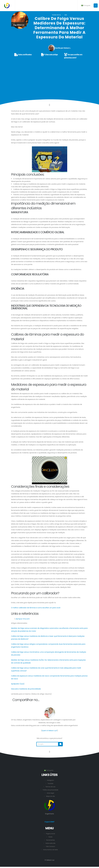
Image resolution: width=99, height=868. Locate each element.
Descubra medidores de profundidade (26, 689)
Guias (50, 837)
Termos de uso (50, 787)
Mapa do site (50, 796)
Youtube (50, 783)
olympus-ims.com (23, 619)
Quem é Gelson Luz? (50, 731)
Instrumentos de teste (50, 850)
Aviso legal (50, 793)
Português (86, 5)
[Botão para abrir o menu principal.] (96, 6)
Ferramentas (50, 840)
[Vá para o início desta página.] (50, 752)
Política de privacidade (50, 790)
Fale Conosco (50, 847)
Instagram (50, 780)
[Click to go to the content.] (49, 105)
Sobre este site (50, 843)
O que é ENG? (49, 822)
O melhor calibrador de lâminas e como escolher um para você (36, 608)
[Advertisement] (49, 76)
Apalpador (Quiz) (18, 684)
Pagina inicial (56, 15)
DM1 (66, 15)
